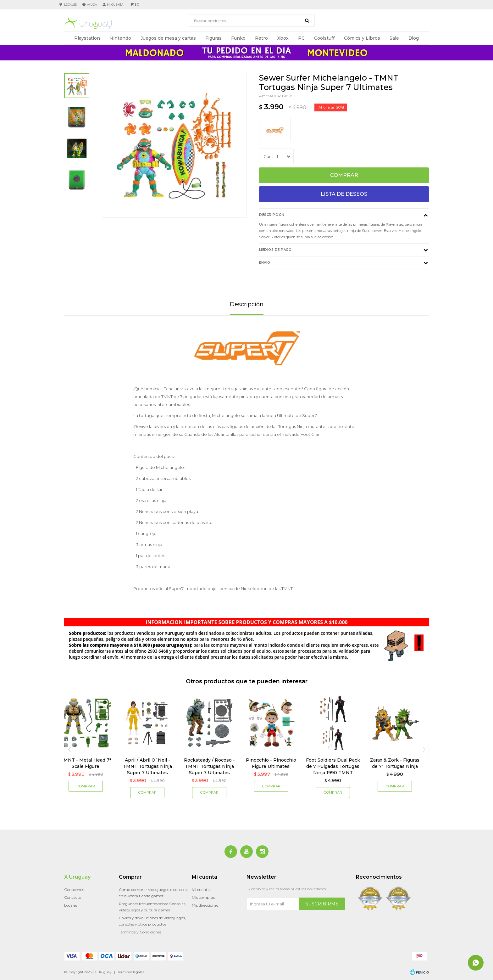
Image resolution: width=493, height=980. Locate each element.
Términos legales (131, 972)
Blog (414, 38)
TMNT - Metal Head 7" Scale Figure (86, 763)
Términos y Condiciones (140, 932)
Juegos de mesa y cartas (168, 38)
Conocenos (74, 890)
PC (301, 38)
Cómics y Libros (362, 38)
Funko (238, 38)
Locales (70, 5)
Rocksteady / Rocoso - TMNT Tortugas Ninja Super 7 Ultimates (209, 766)
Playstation (87, 38)
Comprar (344, 175)
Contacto (73, 897)
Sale (394, 38)
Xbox (283, 38)
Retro (261, 38)
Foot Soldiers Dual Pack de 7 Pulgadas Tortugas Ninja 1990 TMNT (333, 766)
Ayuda (92, 5)
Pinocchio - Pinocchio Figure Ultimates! (271, 763)
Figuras (213, 38)
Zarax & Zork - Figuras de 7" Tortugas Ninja (395, 763)
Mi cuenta (201, 890)
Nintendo (120, 38)
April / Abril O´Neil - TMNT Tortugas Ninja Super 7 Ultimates (147, 766)
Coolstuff (324, 38)
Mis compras (203, 897)
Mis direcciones (205, 905)
